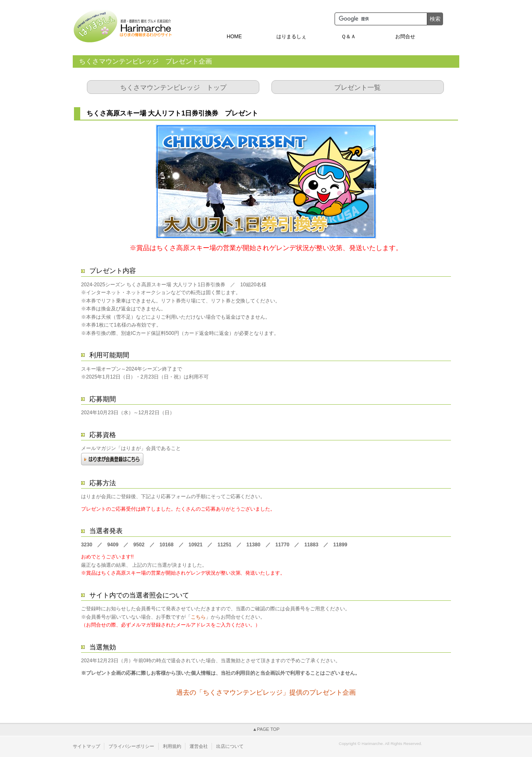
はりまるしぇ (291, 37)
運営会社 (199, 746)
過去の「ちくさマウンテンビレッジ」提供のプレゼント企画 (266, 692)
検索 (435, 19)
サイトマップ (86, 746)
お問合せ (405, 37)
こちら (198, 617)
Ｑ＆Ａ (349, 37)
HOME (234, 37)
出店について (230, 746)
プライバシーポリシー (131, 746)
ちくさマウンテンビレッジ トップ (173, 87)
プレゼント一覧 (357, 87)
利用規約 (172, 746)
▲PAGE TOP (266, 729)
